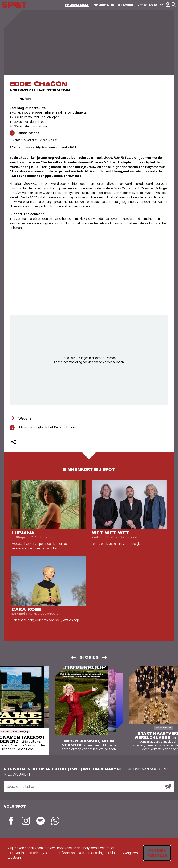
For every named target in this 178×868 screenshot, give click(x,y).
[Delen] (14, 442)
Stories (126, 5)
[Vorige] (73, 657)
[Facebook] (11, 821)
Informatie (103, 5)
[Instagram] (26, 821)
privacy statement (47, 853)
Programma (77, 5)
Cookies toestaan (157, 853)
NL (22, 99)
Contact (143, 5)
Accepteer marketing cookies (73, 362)
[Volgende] (105, 657)
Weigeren (130, 853)
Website (25, 418)
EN (28, 99)
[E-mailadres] (89, 786)
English (153, 5)
